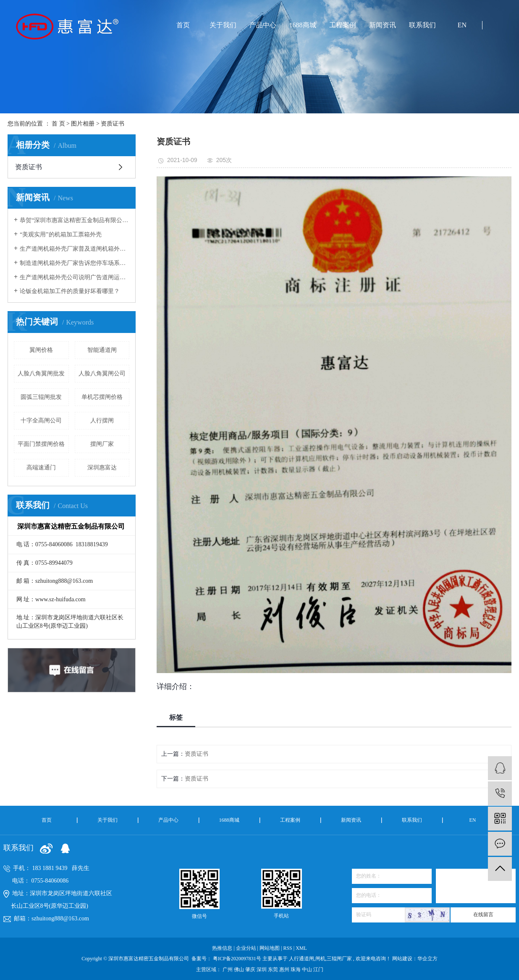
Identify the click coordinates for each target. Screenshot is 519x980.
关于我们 (223, 25)
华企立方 (427, 959)
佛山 (240, 970)
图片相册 (83, 124)
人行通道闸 (301, 959)
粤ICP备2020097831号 (237, 959)
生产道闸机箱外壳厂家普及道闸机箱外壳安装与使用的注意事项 (75, 249)
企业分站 (246, 948)
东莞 (274, 970)
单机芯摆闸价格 (102, 397)
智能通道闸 (102, 350)
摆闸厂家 (102, 444)
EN (462, 25)
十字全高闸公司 (41, 421)
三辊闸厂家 (339, 959)
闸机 (320, 959)
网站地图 (270, 948)
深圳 (262, 970)
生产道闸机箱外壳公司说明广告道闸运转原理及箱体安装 (75, 277)
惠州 (285, 970)
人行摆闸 (102, 421)
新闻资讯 (383, 25)
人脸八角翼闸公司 (102, 373)
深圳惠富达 (102, 468)
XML (301, 948)
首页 (183, 25)
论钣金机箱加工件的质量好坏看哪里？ (70, 291)
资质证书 (113, 124)
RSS (287, 948)
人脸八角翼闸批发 (41, 373)
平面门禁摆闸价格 (41, 444)
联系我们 (422, 25)
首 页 (58, 124)
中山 (308, 970)
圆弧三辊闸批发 (41, 397)
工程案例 (343, 25)
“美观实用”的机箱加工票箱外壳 (60, 235)
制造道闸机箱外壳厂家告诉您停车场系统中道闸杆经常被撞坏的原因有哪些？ (75, 263)
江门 (318, 970)
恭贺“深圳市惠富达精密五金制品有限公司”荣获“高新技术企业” (75, 220)
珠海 (296, 970)
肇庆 (251, 970)
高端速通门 (41, 468)
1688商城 (303, 25)
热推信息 (222, 948)
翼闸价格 (41, 350)
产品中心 (263, 25)
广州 (228, 970)
